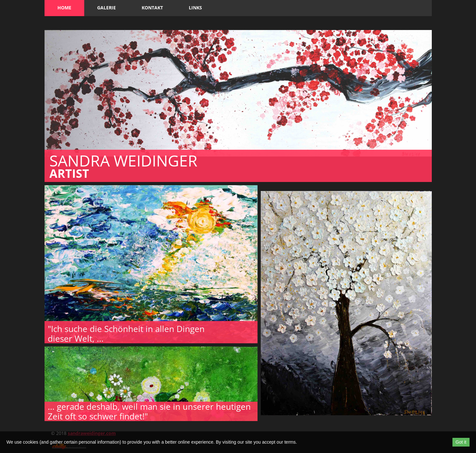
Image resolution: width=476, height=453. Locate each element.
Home (64, 8)
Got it (461, 442)
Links (195, 8)
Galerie (106, 8)
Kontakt (152, 8)
